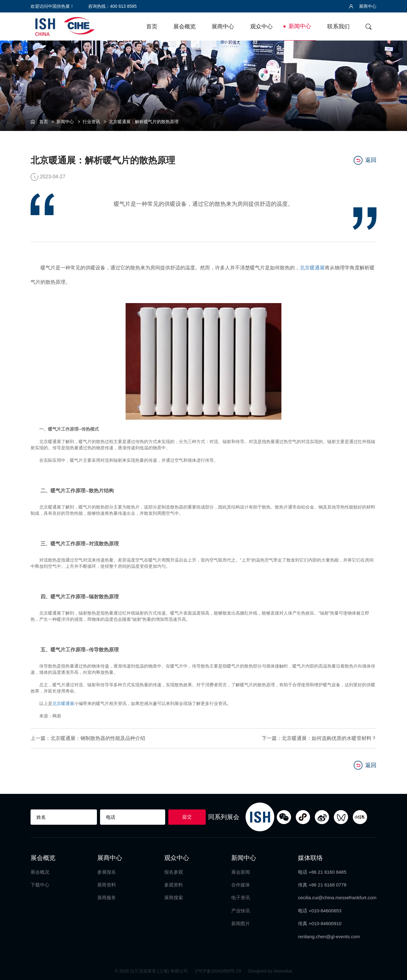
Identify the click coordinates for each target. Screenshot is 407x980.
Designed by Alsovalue (270, 971)
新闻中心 (300, 26)
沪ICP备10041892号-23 (218, 971)
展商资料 (107, 884)
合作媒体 (241, 884)
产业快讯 (241, 910)
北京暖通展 (312, 268)
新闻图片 (241, 923)
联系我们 (338, 27)
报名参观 (174, 872)
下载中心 (40, 884)
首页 (152, 27)
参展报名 (107, 872)
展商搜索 (174, 897)
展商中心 (363, 6)
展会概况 (40, 872)
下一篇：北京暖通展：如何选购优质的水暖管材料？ (319, 738)
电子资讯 (241, 897)
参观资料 (174, 884)
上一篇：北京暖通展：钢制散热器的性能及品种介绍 (88, 738)
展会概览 (184, 27)
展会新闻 (241, 872)
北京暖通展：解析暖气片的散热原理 (144, 122)
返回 (365, 160)
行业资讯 (91, 122)
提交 (187, 816)
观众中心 (261, 27)
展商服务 (107, 897)
